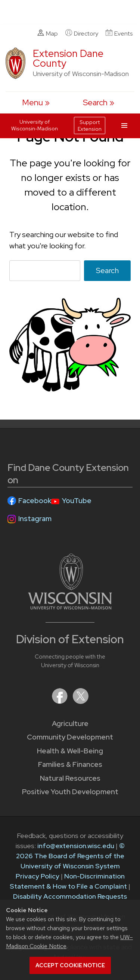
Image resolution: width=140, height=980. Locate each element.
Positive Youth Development (70, 792)
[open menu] (36, 102)
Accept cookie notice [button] (70, 965)
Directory (82, 33)
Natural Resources (70, 778)
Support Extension (90, 125)
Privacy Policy (38, 876)
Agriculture (70, 724)
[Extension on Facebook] (60, 701)
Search (107, 270)
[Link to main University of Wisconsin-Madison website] (70, 607)
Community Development (70, 737)
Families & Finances (70, 764)
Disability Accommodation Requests (70, 896)
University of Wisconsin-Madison (35, 125)
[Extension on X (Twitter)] (81, 701)
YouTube (77, 501)
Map (48, 33)
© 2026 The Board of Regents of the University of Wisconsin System (70, 856)
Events (119, 33)
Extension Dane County (68, 58)
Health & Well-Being (70, 751)
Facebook (35, 501)
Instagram (35, 519)
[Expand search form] (99, 102)
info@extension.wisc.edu (76, 846)
